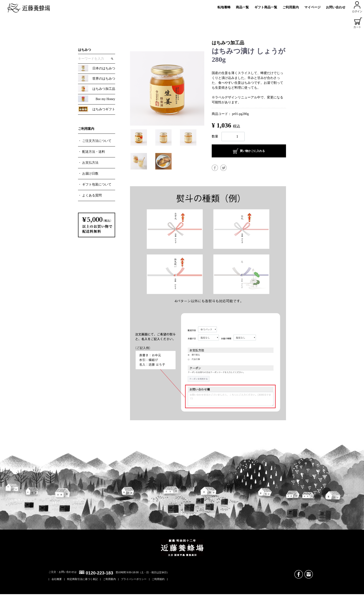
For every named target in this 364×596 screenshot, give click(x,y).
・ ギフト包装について (95, 184)
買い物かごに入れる (249, 151)
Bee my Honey (105, 99)
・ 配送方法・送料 (91, 152)
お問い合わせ (336, 7)
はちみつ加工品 (104, 89)
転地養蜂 (224, 7)
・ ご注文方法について (95, 141)
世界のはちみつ (104, 79)
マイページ (312, 7)
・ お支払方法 (88, 163)
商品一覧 (242, 7)
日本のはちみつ (104, 68)
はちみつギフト (104, 109)
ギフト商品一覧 (266, 7)
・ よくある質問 (90, 195)
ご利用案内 (291, 7)
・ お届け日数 (88, 174)
